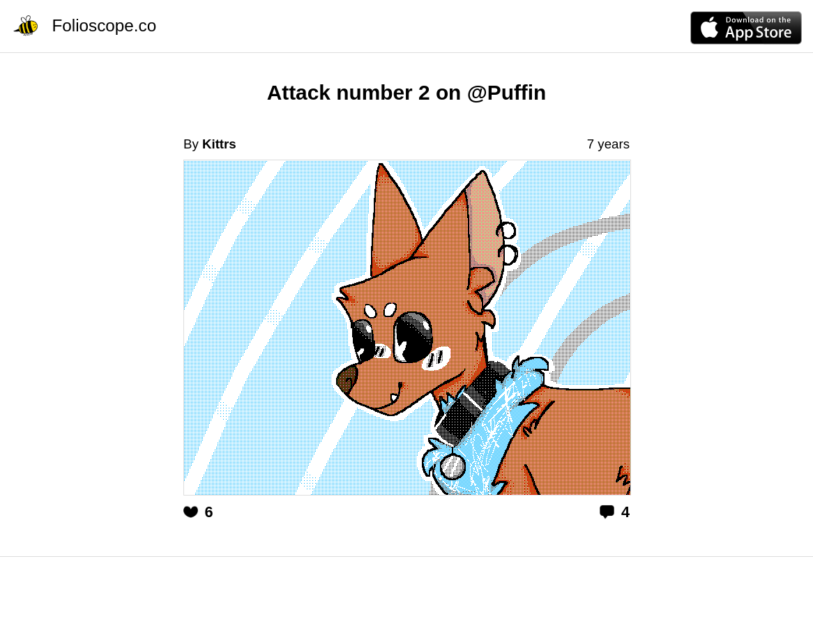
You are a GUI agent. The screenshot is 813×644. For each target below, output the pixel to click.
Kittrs (219, 144)
